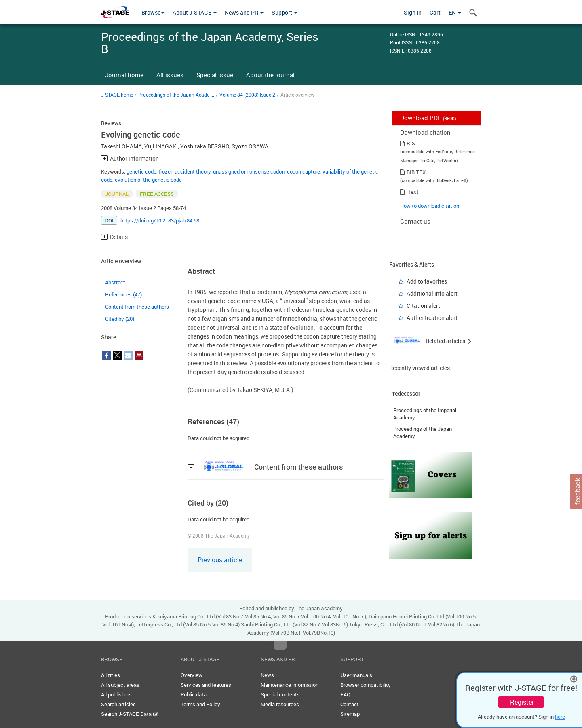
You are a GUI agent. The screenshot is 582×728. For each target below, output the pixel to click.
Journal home (124, 75)
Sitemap (350, 714)
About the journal (270, 75)
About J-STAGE (195, 12)
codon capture (304, 171)
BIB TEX (416, 172)
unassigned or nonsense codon (249, 171)
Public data (194, 694)
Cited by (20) (120, 319)
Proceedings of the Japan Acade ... (176, 95)
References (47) (123, 294)
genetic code (141, 171)
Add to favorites (427, 281)
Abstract (115, 282)
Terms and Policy (200, 704)
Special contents (280, 694)
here (560, 717)
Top (280, 645)
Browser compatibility (366, 685)
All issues (170, 75)
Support (285, 12)
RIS (411, 143)
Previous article (220, 560)
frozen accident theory (185, 171)
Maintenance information (290, 685)
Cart (435, 12)
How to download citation (430, 206)
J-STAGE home (117, 95)
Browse (153, 12)
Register (522, 702)
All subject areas (120, 685)
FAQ (345, 694)
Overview (192, 675)
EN (455, 12)
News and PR (244, 12)
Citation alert (423, 306)
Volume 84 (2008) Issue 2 (247, 95)
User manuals (356, 675)
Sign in (413, 12)
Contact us (415, 221)
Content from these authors (137, 307)
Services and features (206, 685)
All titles (111, 675)
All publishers (116, 694)
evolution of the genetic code (148, 180)
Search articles (118, 704)
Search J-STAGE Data (130, 714)
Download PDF (428, 118)
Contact (350, 704)
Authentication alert (432, 318)
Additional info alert (432, 293)
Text (413, 192)
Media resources (280, 704)
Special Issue (215, 75)
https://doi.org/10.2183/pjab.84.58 (160, 220)
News (267, 675)
